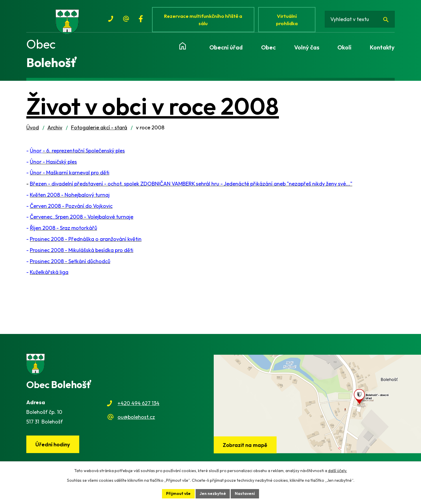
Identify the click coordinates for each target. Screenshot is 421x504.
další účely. (338, 471)
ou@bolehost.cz (136, 418)
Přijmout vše (178, 493)
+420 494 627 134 (138, 405)
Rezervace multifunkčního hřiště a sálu (203, 20)
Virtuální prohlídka (288, 20)
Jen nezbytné (213, 493)
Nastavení (245, 493)
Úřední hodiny (53, 446)
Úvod (33, 129)
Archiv (55, 129)
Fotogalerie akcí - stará (99, 129)
